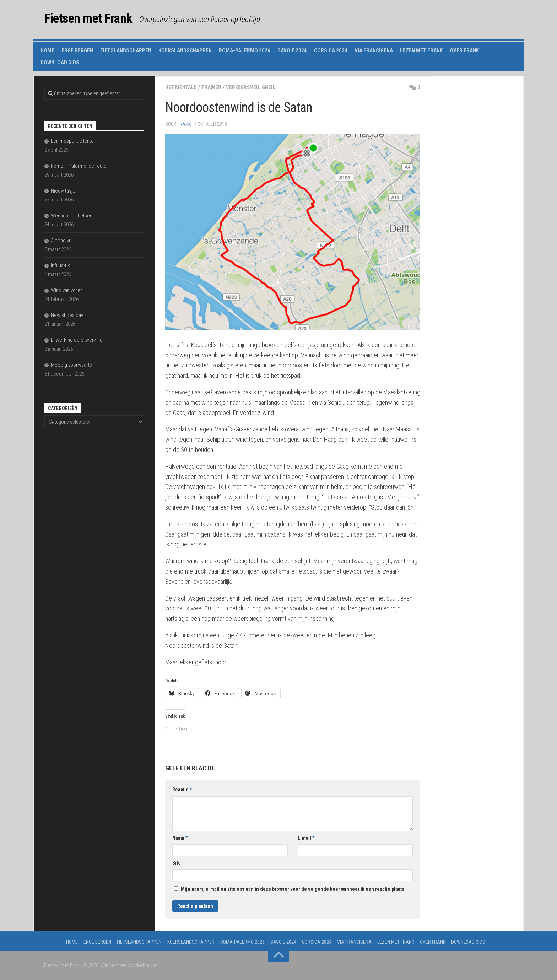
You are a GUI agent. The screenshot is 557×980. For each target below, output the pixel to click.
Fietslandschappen (126, 50)
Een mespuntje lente (72, 141)
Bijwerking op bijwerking (77, 340)
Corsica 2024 (331, 50)
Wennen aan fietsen (72, 216)
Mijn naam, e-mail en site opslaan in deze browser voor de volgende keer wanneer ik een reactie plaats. (293, 889)
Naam (180, 838)
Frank (184, 124)
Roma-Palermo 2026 (245, 50)
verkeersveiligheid (256, 87)
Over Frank (464, 50)
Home (47, 50)
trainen (215, 87)
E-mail (306, 838)
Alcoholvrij (62, 241)
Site (177, 862)
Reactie (182, 789)
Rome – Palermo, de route (79, 166)
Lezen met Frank (421, 50)
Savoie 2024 (292, 50)
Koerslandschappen (185, 50)
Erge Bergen (77, 50)
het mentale (182, 87)
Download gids (60, 63)
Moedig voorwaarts (71, 365)
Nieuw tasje (63, 191)
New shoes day (67, 315)
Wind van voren (67, 290)
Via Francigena (374, 50)
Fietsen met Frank (96, 19)
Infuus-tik (60, 265)
